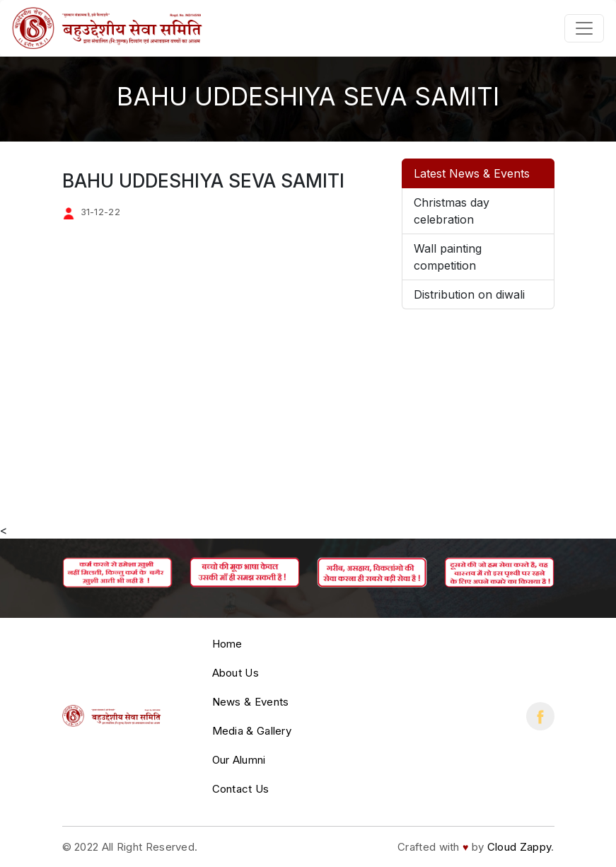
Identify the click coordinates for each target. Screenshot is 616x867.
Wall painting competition (448, 257)
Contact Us (241, 789)
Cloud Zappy (519, 847)
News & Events (251, 702)
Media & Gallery (252, 731)
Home (227, 644)
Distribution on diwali (469, 294)
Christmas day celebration (452, 211)
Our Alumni (239, 760)
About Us (236, 673)
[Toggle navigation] (584, 28)
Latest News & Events (472, 173)
